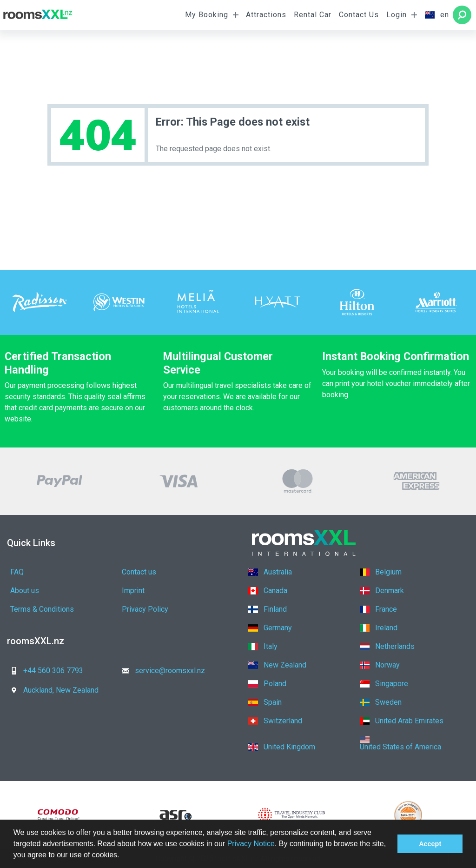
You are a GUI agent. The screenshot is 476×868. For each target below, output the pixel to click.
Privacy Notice (251, 844)
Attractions (266, 15)
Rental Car (313, 15)
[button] (123, 856)
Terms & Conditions (42, 609)
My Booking (207, 15)
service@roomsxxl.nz (161, 671)
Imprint (133, 591)
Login (397, 15)
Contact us (139, 572)
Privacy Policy (145, 609)
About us (25, 591)
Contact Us (359, 15)
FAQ (17, 572)
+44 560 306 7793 (44, 671)
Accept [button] (430, 844)
